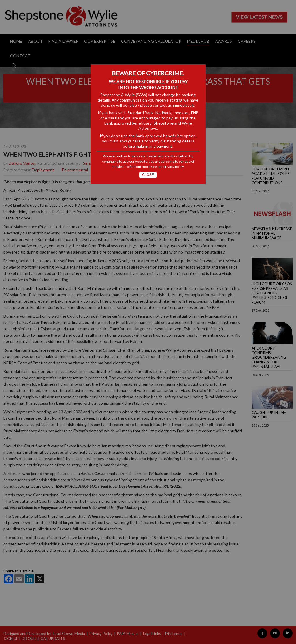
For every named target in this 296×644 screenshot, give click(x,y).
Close (148, 175)
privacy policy (174, 167)
